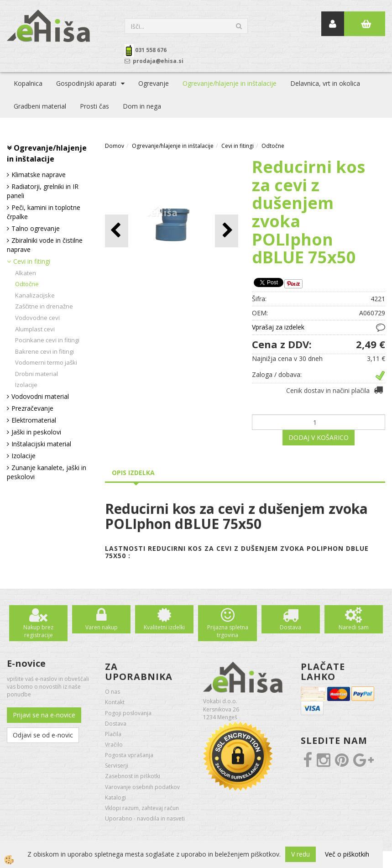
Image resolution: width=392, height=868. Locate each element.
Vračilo (114, 745)
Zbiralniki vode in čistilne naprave (45, 245)
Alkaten (26, 273)
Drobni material (37, 374)
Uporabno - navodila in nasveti (145, 818)
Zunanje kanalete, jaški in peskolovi (47, 472)
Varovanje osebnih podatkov (142, 787)
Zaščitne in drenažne (44, 306)
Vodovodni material (40, 396)
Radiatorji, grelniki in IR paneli (43, 191)
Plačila (113, 734)
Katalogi (115, 797)
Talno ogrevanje (36, 228)
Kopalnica (28, 83)
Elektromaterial (34, 420)
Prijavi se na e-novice (44, 715)
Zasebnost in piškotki (133, 776)
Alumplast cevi (35, 329)
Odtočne (27, 284)
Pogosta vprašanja (129, 755)
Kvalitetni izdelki (164, 627)
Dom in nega (142, 106)
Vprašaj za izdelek (278, 327)
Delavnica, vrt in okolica (325, 83)
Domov (115, 146)
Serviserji (117, 766)
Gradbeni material (40, 106)
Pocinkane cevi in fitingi (47, 340)
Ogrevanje (154, 83)
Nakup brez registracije (38, 631)
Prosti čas (94, 106)
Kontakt (115, 702)
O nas (112, 692)
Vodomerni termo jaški (46, 362)
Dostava (290, 627)
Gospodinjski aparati (86, 83)
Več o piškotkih (347, 854)
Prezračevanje (32, 408)
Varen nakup (102, 627)
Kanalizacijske (35, 295)
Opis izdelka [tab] (133, 473)
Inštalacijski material (41, 444)
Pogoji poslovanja (128, 713)
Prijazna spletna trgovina (228, 631)
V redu (301, 854)
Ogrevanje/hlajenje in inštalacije (230, 83)
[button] (227, 231)
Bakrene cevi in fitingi (44, 351)
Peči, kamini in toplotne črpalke (44, 212)
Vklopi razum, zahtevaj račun (142, 808)
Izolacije (26, 385)
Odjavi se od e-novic (43, 735)
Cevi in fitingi (32, 261)
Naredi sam (354, 627)
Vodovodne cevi (37, 318)
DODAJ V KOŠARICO (319, 437)
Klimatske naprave (39, 175)
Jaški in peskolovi (36, 432)
